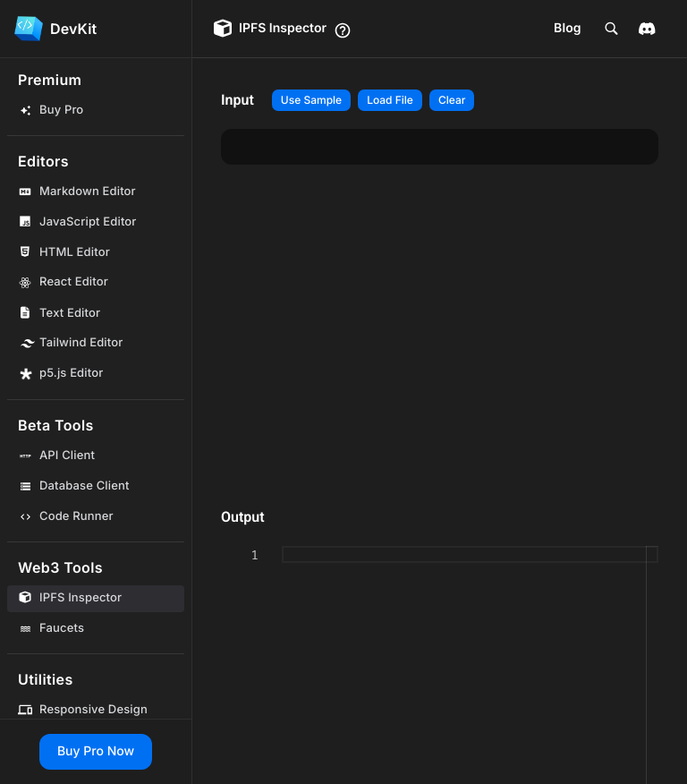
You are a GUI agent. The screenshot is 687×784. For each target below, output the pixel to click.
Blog (568, 28)
